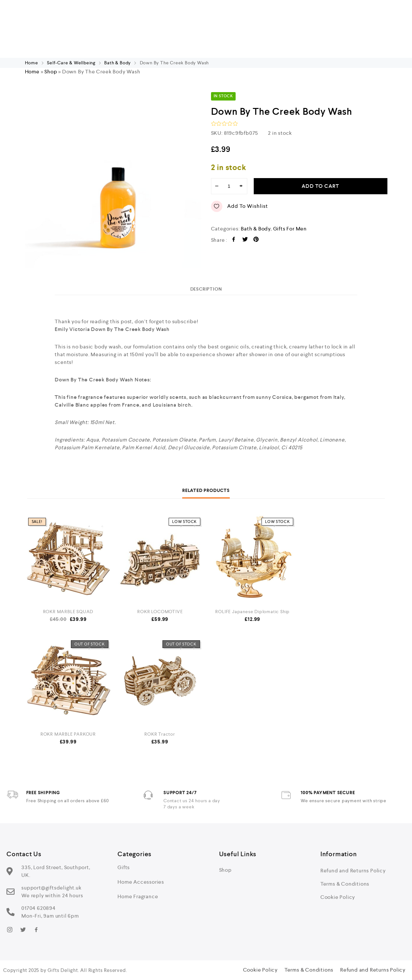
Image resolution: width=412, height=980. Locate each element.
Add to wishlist (239, 206)
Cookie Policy (338, 897)
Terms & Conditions (345, 884)
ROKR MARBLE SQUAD (68, 612)
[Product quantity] (229, 186)
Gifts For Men (290, 229)
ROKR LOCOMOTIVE (160, 612)
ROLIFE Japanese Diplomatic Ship (252, 612)
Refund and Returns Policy (353, 871)
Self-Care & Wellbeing (71, 63)
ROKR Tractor (160, 734)
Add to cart (320, 186)
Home (32, 63)
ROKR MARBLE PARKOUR (68, 734)
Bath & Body (117, 63)
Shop (51, 72)
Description (206, 289)
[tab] (206, 289)
